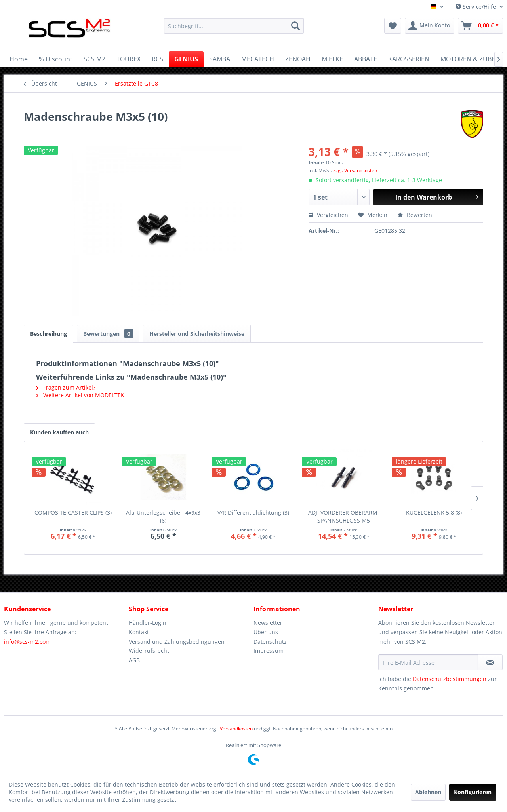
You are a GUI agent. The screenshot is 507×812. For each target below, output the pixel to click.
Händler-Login (148, 623)
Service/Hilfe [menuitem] (477, 7)
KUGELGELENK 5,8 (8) (434, 512)
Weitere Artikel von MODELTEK (80, 395)
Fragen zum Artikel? (66, 387)
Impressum (269, 651)
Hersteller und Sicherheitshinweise (197, 334)
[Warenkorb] (480, 26)
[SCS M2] (94, 59)
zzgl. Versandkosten (355, 170)
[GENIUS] (186, 59)
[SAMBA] (220, 59)
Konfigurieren (473, 792)
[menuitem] (234, 26)
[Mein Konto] (430, 26)
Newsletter (268, 623)
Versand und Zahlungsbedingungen (177, 642)
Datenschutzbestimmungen (450, 679)
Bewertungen (108, 334)
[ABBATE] (366, 59)
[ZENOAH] (298, 59)
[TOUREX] (129, 59)
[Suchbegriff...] (234, 26)
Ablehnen (428, 792)
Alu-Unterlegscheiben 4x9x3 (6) (163, 516)
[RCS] (157, 59)
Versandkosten (236, 729)
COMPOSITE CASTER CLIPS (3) (73, 512)
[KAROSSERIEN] (409, 59)
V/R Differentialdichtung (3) (253, 512)
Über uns (266, 632)
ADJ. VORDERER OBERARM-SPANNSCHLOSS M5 (344, 516)
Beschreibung (49, 334)
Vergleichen (328, 215)
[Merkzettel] (393, 26)
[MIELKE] (332, 59)
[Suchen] (295, 26)
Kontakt (139, 632)
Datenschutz (270, 642)
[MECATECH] (258, 59)
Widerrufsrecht (149, 651)
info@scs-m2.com (27, 642)
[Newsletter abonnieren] (490, 662)
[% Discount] (56, 59)
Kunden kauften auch (59, 432)
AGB (134, 660)
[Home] (19, 59)
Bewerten (415, 215)
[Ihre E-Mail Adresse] (428, 662)
